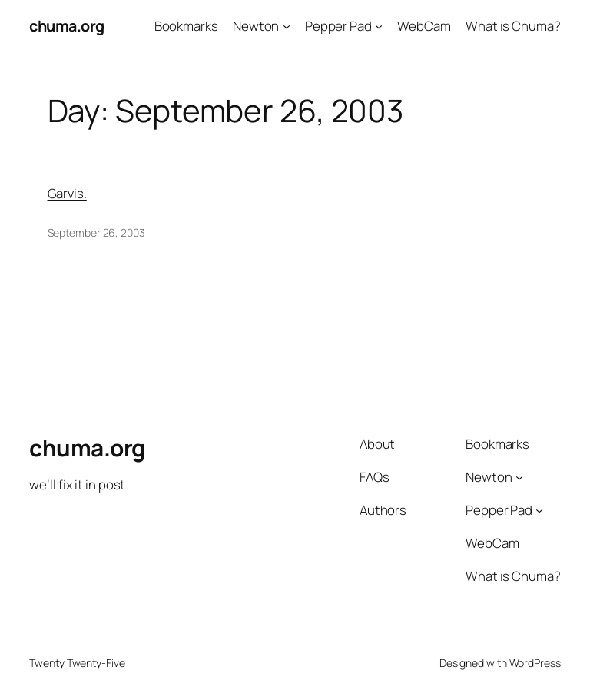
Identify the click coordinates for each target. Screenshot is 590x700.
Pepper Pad (338, 26)
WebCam (424, 26)
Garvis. (67, 193)
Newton (256, 26)
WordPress (535, 663)
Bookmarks (186, 26)
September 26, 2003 (96, 232)
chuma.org (67, 26)
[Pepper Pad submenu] (379, 26)
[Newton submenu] (287, 26)
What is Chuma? (513, 26)
